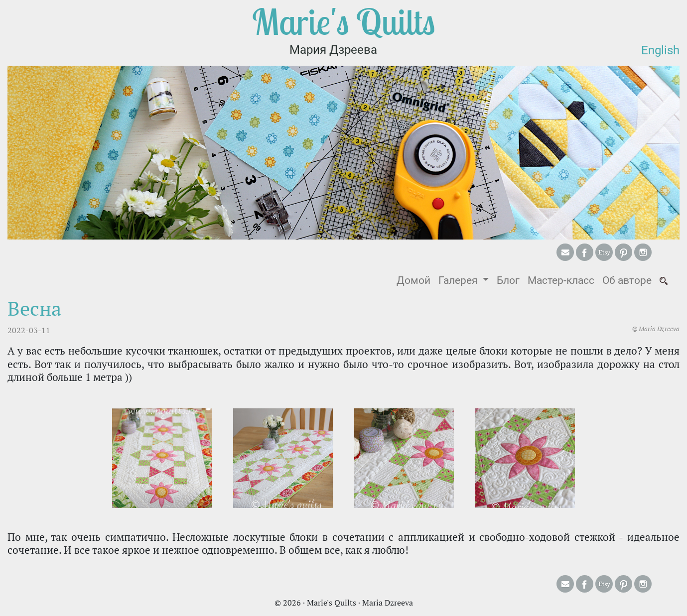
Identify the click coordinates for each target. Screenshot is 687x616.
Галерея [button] (459, 280)
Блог (508, 280)
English (660, 50)
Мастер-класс (561, 280)
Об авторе (627, 280)
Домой (415, 280)
